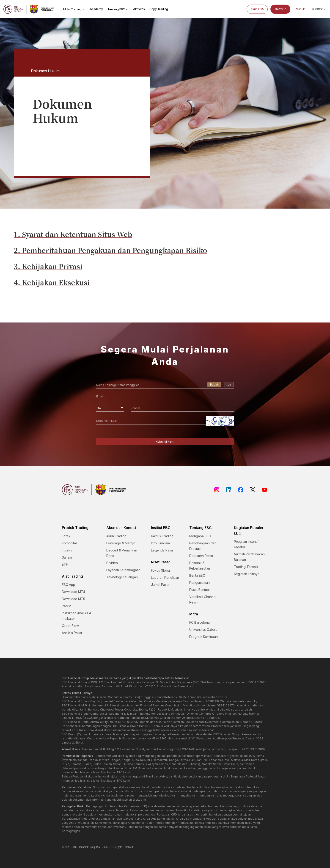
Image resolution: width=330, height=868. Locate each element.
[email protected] (215, 749)
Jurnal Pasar (160, 585)
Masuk (300, 9)
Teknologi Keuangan (122, 577)
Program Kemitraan (203, 637)
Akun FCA (257, 9)
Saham (67, 557)
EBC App (69, 585)
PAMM (67, 606)
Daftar (281, 9)
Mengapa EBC (200, 536)
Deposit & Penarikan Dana (122, 553)
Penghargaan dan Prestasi (203, 546)
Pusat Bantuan (200, 590)
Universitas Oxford (203, 630)
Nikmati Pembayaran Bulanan (249, 557)
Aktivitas (139, 9)
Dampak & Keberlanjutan (200, 566)
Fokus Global (161, 570)
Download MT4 (73, 592)
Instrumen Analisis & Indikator (77, 616)
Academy (96, 9)
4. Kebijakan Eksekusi (52, 282)
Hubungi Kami (165, 442)
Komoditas (70, 543)
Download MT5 (73, 599)
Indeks (67, 550)
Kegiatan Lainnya (247, 574)
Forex (66, 536)
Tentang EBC (118, 9)
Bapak (214, 384)
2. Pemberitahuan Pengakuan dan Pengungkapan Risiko (110, 250)
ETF (65, 564)
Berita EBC (197, 575)
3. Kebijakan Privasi (48, 266)
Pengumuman (199, 583)
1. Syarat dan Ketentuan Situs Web (73, 234)
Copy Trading (159, 9)
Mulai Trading (74, 9)
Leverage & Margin (121, 543)
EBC (74, 847)
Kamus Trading (162, 536)
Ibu (229, 384)
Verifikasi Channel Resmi (203, 599)
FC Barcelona (199, 622)
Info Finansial (161, 543)
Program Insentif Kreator (246, 544)
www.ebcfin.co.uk (215, 697)
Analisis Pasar (72, 633)
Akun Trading (116, 536)
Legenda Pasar (162, 550)
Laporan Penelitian (165, 577)
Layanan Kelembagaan (123, 570)
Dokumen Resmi (201, 556)
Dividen (112, 563)
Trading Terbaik (246, 567)
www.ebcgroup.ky (245, 701)
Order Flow (70, 626)
